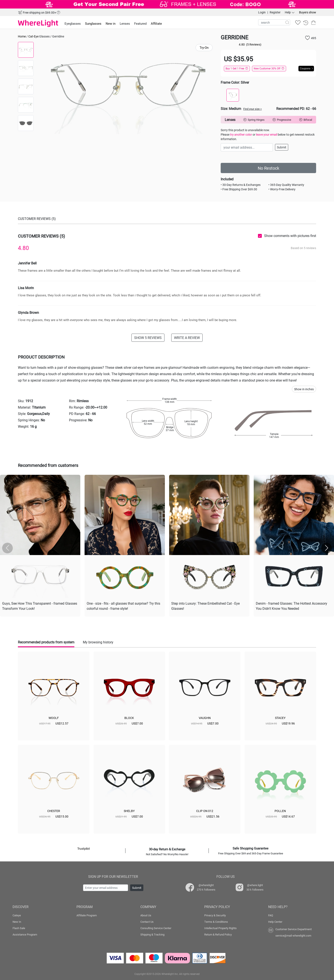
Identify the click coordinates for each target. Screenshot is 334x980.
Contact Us (147, 922)
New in (111, 23)
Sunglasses (93, 23)
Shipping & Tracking (152, 934)
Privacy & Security (215, 915)
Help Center (275, 922)
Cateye (17, 915)
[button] (327, 548)
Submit (282, 147)
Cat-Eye (33, 36)
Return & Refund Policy (218, 934)
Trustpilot (84, 849)
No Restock (268, 168)
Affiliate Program (87, 915)
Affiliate (156, 23)
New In (17, 922)
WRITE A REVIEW (187, 338)
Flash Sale (19, 928)
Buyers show (308, 12)
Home (22, 36)
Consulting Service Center (156, 928)
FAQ (271, 915)
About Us (146, 915)
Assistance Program (25, 934)
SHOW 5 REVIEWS (148, 338)
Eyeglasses (73, 23)
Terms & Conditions (216, 922)
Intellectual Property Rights (220, 928)
